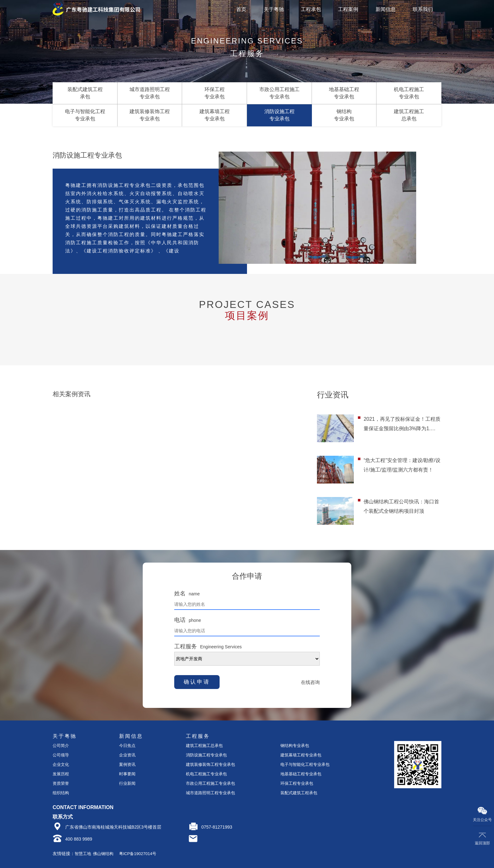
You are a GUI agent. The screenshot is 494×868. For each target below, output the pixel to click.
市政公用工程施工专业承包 (210, 783)
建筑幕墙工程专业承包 (301, 755)
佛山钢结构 (103, 854)
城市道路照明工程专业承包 (210, 793)
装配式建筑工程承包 (299, 793)
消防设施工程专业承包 (206, 755)
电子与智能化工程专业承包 (305, 764)
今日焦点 (127, 746)
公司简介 (61, 746)
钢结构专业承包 (295, 746)
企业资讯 (127, 755)
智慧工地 (83, 854)
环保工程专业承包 (297, 783)
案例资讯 (127, 764)
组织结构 (61, 793)
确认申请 (197, 682)
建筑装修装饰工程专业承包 (210, 764)
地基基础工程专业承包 (301, 774)
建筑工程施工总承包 (204, 746)
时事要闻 (127, 774)
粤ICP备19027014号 (138, 854)
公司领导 (61, 755)
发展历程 (61, 774)
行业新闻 (127, 783)
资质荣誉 (61, 783)
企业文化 (61, 764)
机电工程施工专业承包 (206, 774)
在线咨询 (310, 682)
